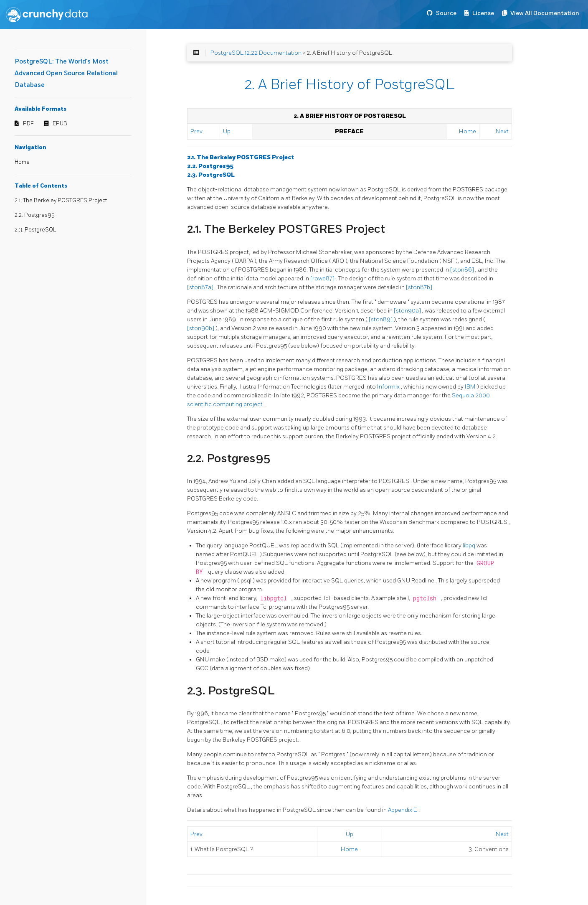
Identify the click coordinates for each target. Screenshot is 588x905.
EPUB (60, 124)
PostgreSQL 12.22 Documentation (256, 53)
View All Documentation (545, 13)
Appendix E (403, 810)
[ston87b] (420, 287)
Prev (196, 131)
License (483, 13)
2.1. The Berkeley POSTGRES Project (61, 201)
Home (22, 162)
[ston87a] (201, 287)
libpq (470, 545)
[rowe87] (323, 278)
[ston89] (381, 319)
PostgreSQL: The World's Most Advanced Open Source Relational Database (66, 73)
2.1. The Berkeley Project (241, 157)
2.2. (210, 166)
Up (227, 131)
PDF (28, 124)
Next (502, 131)
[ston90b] (201, 328)
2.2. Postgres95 (34, 215)
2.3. (211, 175)
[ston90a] (408, 311)
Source (446, 13)
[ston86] (463, 270)
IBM (471, 387)
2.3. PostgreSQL (35, 230)
